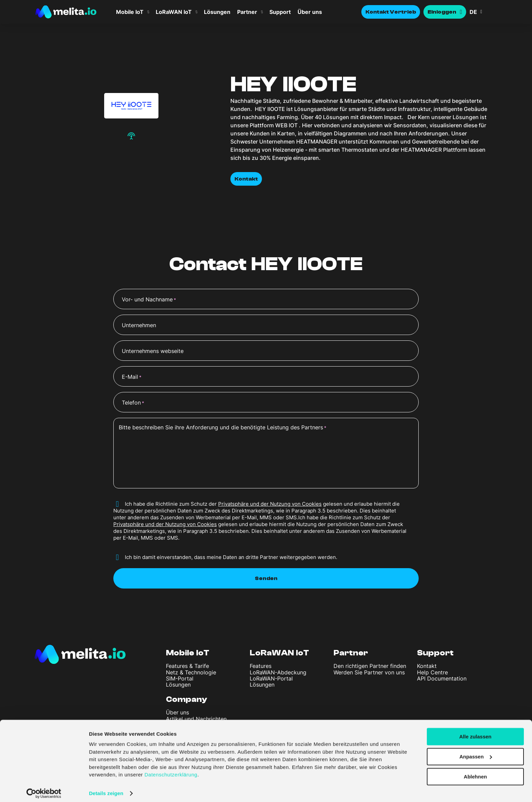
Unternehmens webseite (153, 351)
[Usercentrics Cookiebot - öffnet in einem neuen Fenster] (44, 789)
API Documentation (442, 678)
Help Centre (432, 672)
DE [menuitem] (473, 12)
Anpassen (476, 752)
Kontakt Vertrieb (391, 12)
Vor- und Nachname (149, 300)
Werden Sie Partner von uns (369, 672)
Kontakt (246, 179)
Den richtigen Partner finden (370, 666)
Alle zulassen (475, 732)
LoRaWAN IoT (174, 12)
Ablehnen (475, 772)
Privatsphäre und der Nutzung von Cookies (270, 504)
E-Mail (132, 377)
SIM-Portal (180, 678)
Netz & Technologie (191, 672)
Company (187, 699)
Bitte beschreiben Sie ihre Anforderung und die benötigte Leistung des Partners (223, 428)
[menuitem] (483, 12)
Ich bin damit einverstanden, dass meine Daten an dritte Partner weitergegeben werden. (231, 557)
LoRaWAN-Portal (271, 678)
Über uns (310, 12)
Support (280, 12)
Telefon (133, 403)
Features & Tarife (187, 666)
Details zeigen (106, 789)
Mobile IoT (130, 12)
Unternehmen (139, 325)
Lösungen (217, 12)
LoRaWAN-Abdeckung (278, 672)
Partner (247, 12)
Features (261, 666)
